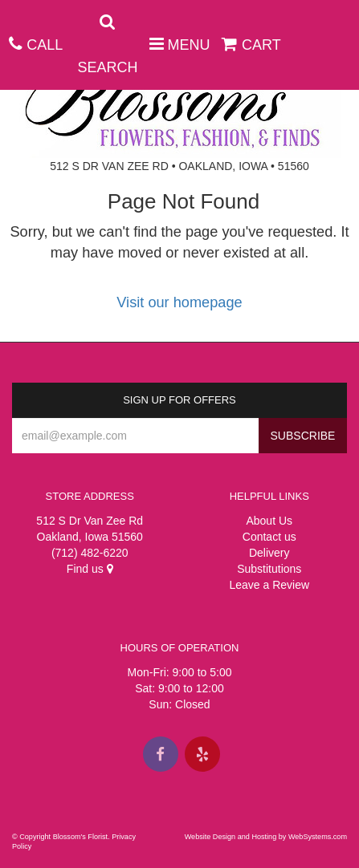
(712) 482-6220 (90, 553)
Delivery (269, 553)
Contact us (269, 537)
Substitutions (269, 569)
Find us (90, 569)
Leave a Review (269, 585)
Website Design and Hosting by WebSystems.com (266, 837)
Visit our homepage (179, 302)
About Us (269, 521)
